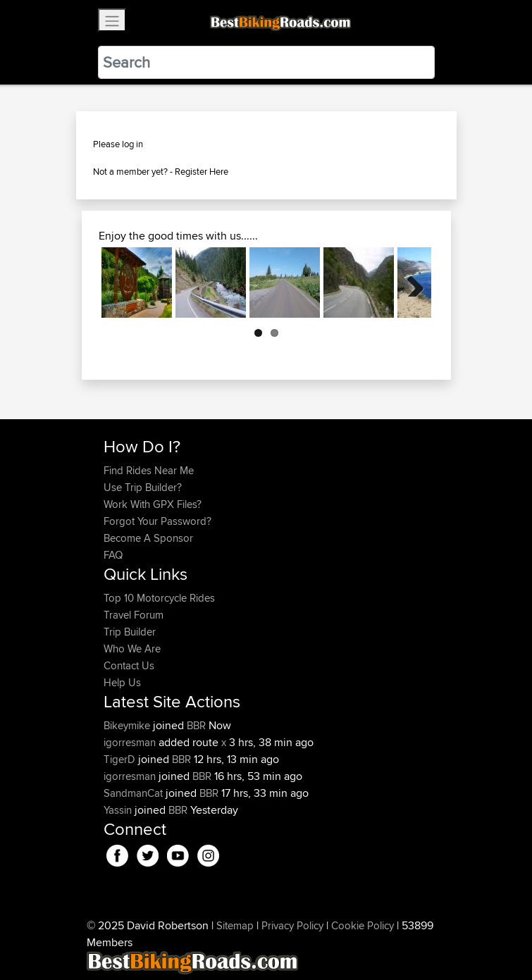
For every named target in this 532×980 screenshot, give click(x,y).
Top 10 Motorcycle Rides (159, 598)
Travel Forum (134, 615)
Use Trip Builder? (143, 487)
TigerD (121, 759)
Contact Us (129, 665)
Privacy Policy (292, 925)
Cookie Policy (363, 925)
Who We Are (132, 649)
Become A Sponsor (148, 538)
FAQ (113, 555)
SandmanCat (135, 793)
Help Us (122, 682)
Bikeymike (128, 725)
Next (410, 283)
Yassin (119, 810)
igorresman (131, 742)
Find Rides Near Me (149, 470)
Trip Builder (130, 632)
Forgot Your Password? (157, 521)
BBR (196, 725)
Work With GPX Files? (153, 504)
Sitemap (235, 925)
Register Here (202, 171)
